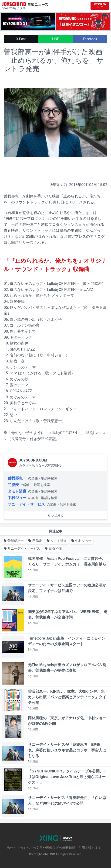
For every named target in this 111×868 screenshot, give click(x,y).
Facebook (90, 39)
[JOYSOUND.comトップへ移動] (100, 6)
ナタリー (23, 8)
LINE (55, 39)
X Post (21, 39)
